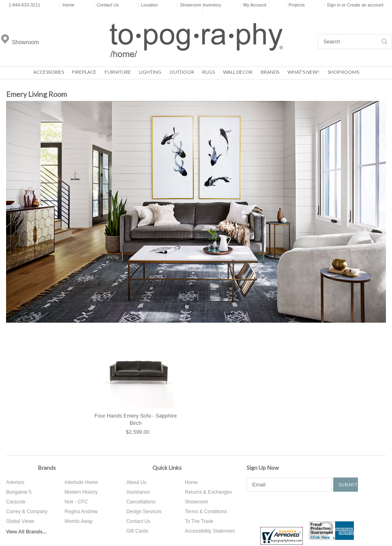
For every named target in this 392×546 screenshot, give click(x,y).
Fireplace (84, 72)
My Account (253, 5)
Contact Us (106, 5)
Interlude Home (81, 482)
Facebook (253, 506)
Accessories (49, 72)
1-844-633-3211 (24, 5)
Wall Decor (238, 72)
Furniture (118, 72)
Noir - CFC (76, 502)
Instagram (327, 506)
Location (148, 5)
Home (67, 5)
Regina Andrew (81, 512)
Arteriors (15, 482)
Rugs (209, 72)
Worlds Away (78, 521)
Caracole (16, 502)
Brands (270, 72)
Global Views (20, 521)
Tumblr (353, 506)
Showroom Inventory (199, 5)
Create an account (365, 5)
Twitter (278, 506)
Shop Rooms (343, 72)
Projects (295, 5)
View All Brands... (26, 532)
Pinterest (303, 506)
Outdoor (182, 72)
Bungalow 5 (19, 492)
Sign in (334, 5)
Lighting (150, 72)
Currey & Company (27, 512)
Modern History (81, 492)
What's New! (303, 72)
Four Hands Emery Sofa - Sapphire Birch (136, 419)
